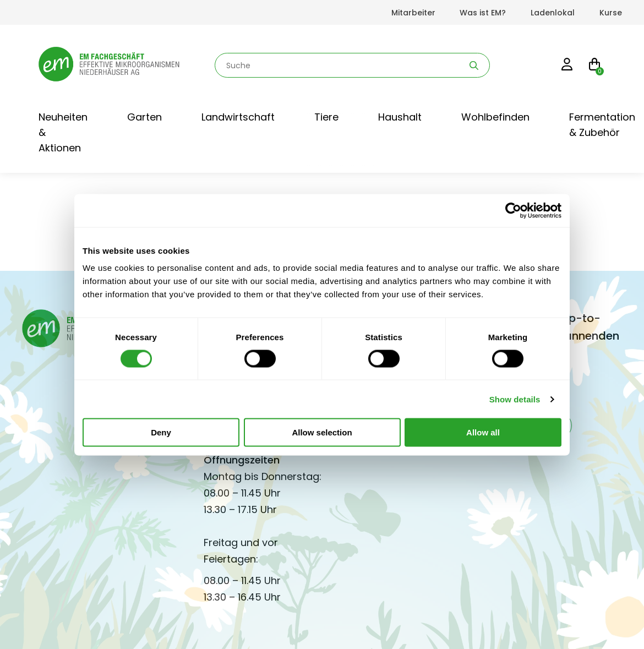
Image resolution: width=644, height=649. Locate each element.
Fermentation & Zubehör (602, 125)
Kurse (611, 13)
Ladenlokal (553, 13)
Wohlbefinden (495, 117)
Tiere (326, 117)
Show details (515, 399)
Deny (161, 432)
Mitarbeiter (413, 13)
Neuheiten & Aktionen (63, 132)
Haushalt (400, 117)
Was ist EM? (483, 13)
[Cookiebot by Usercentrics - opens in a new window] (513, 210)
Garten (144, 117)
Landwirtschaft (238, 117)
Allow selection (322, 432)
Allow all (483, 432)
